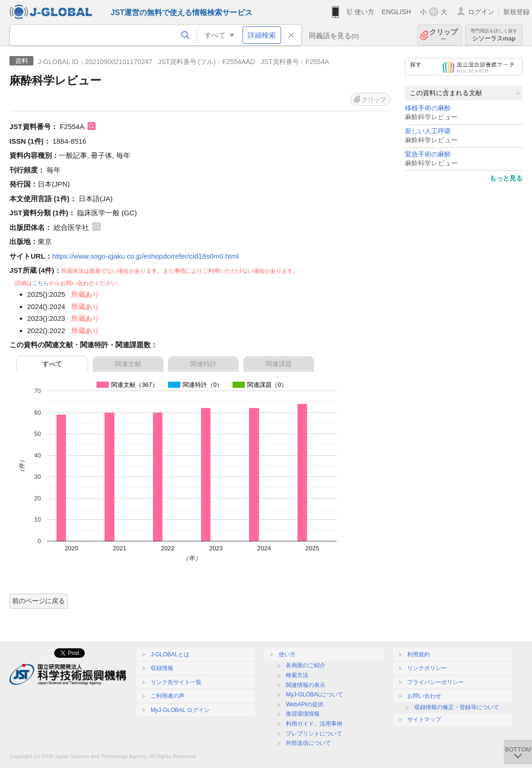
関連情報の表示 (306, 685)
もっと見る (506, 178)
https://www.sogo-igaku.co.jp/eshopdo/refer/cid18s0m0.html (145, 256)
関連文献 (128, 364)
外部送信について (308, 743)
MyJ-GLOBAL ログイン (180, 710)
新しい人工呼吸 (428, 131)
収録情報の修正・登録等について (457, 707)
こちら (40, 283)
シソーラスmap (494, 35)
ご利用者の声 (168, 696)
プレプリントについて (314, 734)
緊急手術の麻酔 (428, 154)
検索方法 (297, 675)
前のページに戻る (39, 601)
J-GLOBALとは (170, 654)
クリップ (443, 35)
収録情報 (162, 668)
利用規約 (419, 654)
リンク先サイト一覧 (176, 682)
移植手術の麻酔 (428, 108)
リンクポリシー (427, 668)
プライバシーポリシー (435, 682)
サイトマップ (424, 719)
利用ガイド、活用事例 (314, 724)
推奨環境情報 (303, 714)
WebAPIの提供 (305, 704)
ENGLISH (396, 12)
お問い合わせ (424, 696)
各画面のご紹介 (306, 665)
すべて (52, 364)
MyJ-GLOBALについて (314, 694)
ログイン (481, 12)
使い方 (364, 12)
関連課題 (279, 364)
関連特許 (203, 364)
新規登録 (516, 12)
